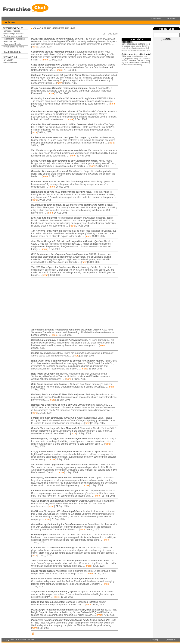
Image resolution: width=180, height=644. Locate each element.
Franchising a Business (14, 34)
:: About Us (156, 19)
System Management (13, 36)
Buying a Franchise (12, 31)
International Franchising (14, 39)
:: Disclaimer (170, 640)
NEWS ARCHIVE (10, 57)
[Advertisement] (55, 302)
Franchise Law (10, 42)
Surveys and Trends (12, 44)
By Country (9, 60)
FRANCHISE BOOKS (12, 52)
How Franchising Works (14, 47)
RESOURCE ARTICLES (13, 28)
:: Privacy (154, 640)
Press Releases (11, 63)
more (34, 47)
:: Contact (171, 19)
